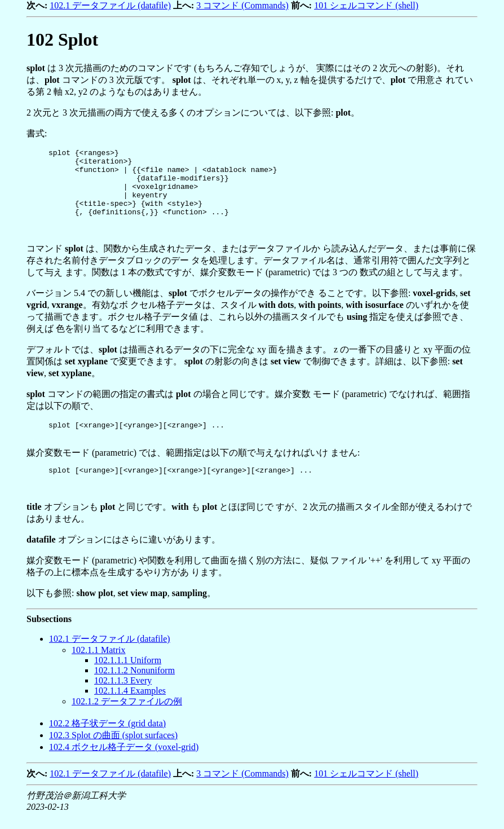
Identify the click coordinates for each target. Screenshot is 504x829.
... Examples (130, 707)
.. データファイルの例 (127, 718)
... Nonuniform (134, 687)
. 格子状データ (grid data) (107, 740)
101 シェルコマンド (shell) (366, 5)
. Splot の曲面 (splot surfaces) (113, 752)
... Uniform (128, 677)
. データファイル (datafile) (110, 656)
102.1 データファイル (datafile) (110, 5)
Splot (62, 39)
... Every (123, 697)
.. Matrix (99, 667)
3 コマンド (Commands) (242, 5)
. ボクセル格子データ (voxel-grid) (124, 764)
